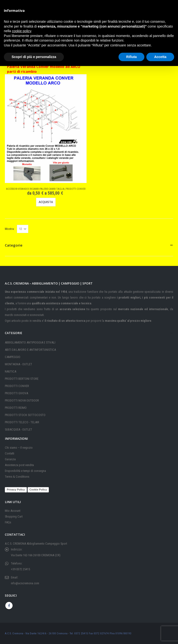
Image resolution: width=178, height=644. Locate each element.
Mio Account (13, 511)
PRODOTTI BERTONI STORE (22, 379)
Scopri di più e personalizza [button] (34, 57)
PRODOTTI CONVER (75, 189)
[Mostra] (23, 229)
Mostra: (10, 229)
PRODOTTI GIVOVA (16, 393)
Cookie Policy (38, 490)
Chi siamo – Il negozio (19, 448)
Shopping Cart (14, 516)
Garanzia (10, 459)
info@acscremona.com (25, 583)
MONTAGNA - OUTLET (19, 364)
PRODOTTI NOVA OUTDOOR (22, 400)
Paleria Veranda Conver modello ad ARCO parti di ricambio (44, 69)
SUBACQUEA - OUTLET (19, 429)
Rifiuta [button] (132, 57)
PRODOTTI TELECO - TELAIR (22, 422)
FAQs (8, 522)
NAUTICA (11, 371)
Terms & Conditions (17, 477)
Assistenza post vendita (19, 465)
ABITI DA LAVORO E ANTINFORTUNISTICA (30, 350)
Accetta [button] (160, 57)
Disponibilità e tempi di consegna (25, 471)
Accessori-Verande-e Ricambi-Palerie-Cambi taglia (35, 189)
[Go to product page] (43, 129)
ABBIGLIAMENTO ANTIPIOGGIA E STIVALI (30, 342)
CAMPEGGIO (13, 357)
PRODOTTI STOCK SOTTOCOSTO (25, 415)
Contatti (10, 453)
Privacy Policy (16, 490)
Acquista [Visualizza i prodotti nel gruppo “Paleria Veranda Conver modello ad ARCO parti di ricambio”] (46, 202)
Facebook (9, 606)
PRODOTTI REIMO (16, 408)
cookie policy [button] (21, 31)
